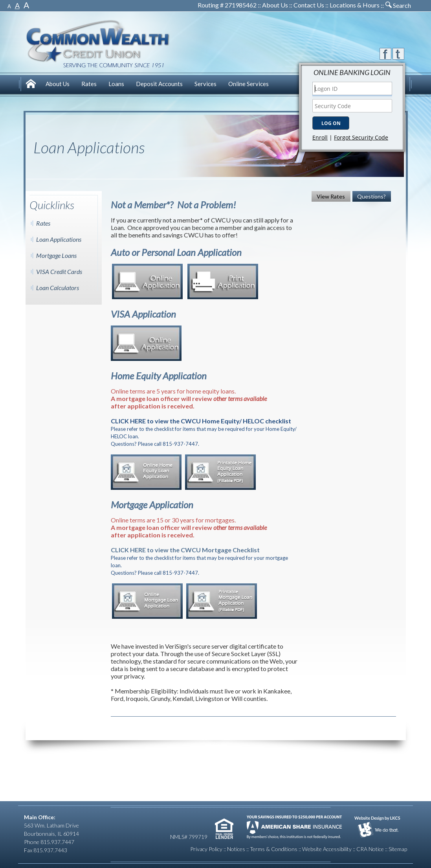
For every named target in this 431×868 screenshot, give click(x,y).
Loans (116, 84)
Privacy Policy (206, 849)
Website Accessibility (327, 849)
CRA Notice (370, 849)
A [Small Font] (9, 6)
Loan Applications (59, 239)
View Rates (331, 196)
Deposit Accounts (159, 84)
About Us (275, 5)
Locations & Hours (355, 5)
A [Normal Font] (17, 6)
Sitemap (398, 849)
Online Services (249, 84)
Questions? (371, 196)
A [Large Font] (26, 5)
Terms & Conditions (274, 849)
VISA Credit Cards (59, 271)
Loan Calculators (58, 288)
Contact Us (309, 5)
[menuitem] (32, 85)
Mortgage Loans (56, 255)
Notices (236, 849)
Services (205, 84)
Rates (89, 84)
